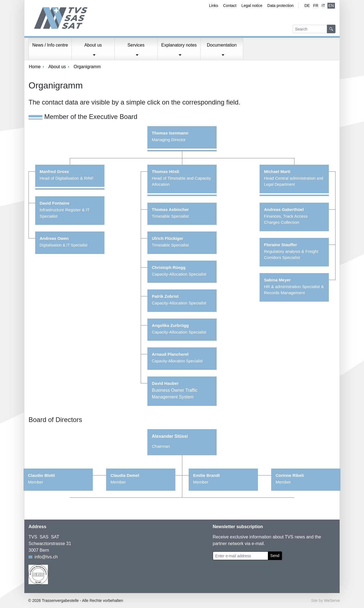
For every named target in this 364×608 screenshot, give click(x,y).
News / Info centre (50, 45)
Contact (230, 6)
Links (214, 6)
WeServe (332, 601)
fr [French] (316, 6)
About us (57, 67)
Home (35, 67)
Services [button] (136, 45)
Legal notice (252, 6)
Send (275, 556)
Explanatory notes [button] (179, 45)
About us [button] (93, 45)
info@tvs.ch (46, 557)
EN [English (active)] (331, 6)
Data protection (280, 6)
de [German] (307, 6)
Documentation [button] (222, 45)
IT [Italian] (323, 6)
